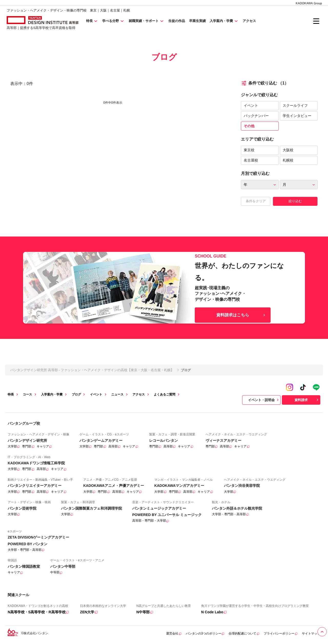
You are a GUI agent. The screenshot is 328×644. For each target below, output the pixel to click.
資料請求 (307, 400)
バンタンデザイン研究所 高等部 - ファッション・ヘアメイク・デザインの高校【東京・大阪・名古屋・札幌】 (92, 370)
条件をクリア (256, 201)
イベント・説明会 (264, 400)
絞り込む (295, 201)
